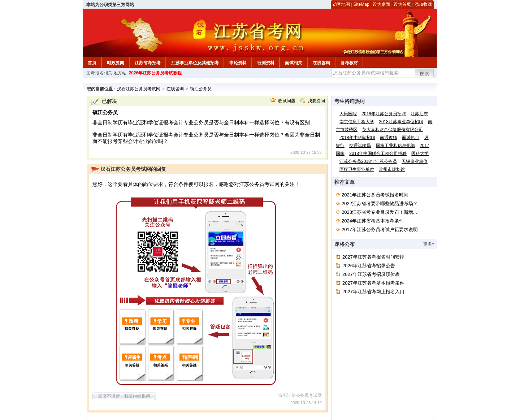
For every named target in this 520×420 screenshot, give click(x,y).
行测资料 (266, 63)
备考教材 (349, 63)
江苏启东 (419, 114)
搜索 (425, 74)
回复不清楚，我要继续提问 (124, 396)
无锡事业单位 (415, 161)
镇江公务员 (201, 89)
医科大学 (420, 153)
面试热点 (411, 138)
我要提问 (316, 101)
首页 (92, 63)
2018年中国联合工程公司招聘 (378, 153)
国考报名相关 (99, 73)
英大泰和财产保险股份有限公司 (393, 130)
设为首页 (402, 4)
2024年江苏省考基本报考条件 (373, 221)
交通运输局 (360, 146)
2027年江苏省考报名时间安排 (373, 257)
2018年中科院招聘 (357, 138)
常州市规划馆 (392, 169)
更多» (429, 244)
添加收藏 (423, 4)
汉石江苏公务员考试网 (139, 89)
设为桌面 (381, 4)
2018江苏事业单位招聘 (401, 122)
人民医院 (348, 114)
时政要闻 (116, 63)
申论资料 (238, 63)
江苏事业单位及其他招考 (195, 63)
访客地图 (341, 4)
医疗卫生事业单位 (357, 169)
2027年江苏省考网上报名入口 (373, 292)
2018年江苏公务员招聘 (384, 114)
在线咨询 (321, 63)
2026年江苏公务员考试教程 (155, 73)
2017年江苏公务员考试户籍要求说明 (380, 230)
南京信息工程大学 (357, 122)
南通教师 (389, 138)
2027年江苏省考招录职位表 (371, 274)
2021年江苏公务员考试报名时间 (375, 195)
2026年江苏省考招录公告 (369, 266)
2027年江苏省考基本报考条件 (373, 283)
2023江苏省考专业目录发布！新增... (379, 212)
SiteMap (361, 4)
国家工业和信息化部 (395, 146)
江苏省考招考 (148, 63)
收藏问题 (287, 101)
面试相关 (294, 63)
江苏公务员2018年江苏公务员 (368, 161)
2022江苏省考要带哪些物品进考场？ (380, 203)
